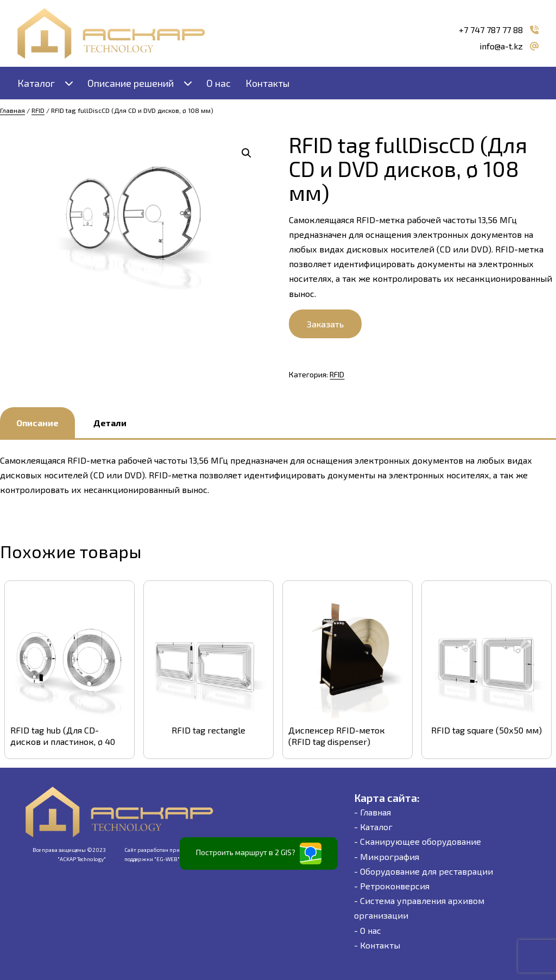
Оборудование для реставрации (427, 871)
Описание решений (131, 83)
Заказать (325, 324)
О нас (219, 83)
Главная (12, 110)
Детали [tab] (110, 423)
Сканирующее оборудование (421, 841)
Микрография (390, 856)
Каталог (36, 83)
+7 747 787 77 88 (491, 30)
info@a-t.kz (501, 46)
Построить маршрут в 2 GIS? (259, 853)
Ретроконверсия (395, 886)
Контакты (267, 83)
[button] (247, 153)
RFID (38, 110)
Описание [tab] (37, 423)
